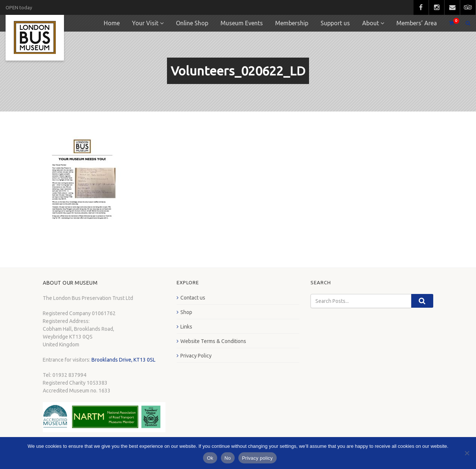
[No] (467, 453)
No (228, 458)
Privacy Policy (196, 356)
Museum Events (242, 23)
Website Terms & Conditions (213, 341)
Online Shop (192, 23)
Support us (335, 23)
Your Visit (145, 23)
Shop (186, 312)
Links (186, 327)
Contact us (193, 298)
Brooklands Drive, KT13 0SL (123, 360)
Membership (292, 23)
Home (112, 23)
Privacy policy (258, 458)
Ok (210, 458)
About (371, 23)
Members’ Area (417, 23)
